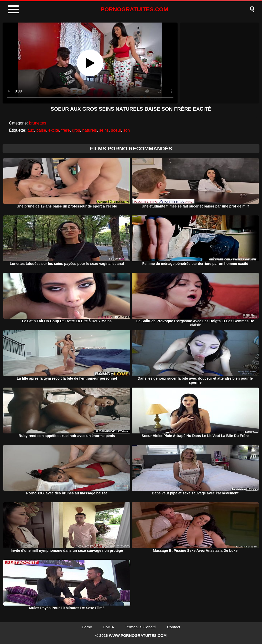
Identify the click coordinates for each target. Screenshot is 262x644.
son (127, 130)
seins (104, 130)
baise (41, 130)
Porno (87, 627)
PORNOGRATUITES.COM (135, 9)
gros (76, 130)
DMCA (108, 627)
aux (31, 130)
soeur (116, 130)
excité (54, 130)
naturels (90, 130)
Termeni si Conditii (141, 627)
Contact (174, 627)
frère (66, 130)
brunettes (38, 123)
